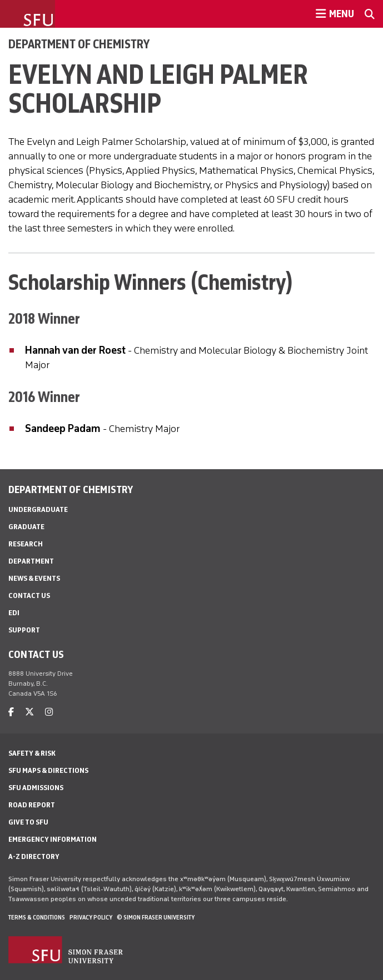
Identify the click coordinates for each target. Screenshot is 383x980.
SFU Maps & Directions (48, 770)
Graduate (26, 527)
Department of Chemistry (79, 44)
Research (26, 544)
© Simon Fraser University (156, 917)
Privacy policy (91, 917)
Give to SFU (28, 822)
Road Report (32, 805)
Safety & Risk (32, 753)
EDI (14, 613)
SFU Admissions (36, 788)
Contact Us (29, 595)
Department (31, 561)
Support (24, 630)
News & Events (34, 578)
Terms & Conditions (37, 917)
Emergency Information (53, 839)
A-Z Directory (34, 856)
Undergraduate (38, 509)
